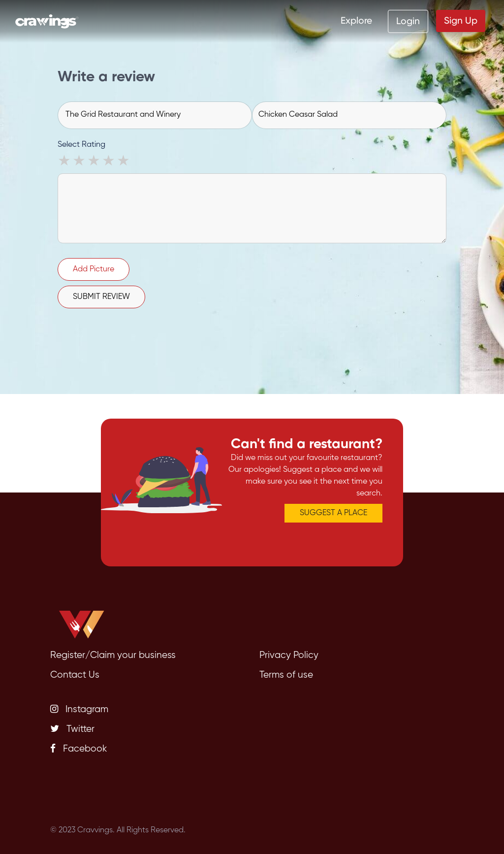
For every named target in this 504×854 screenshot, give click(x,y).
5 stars (124, 162)
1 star (65, 162)
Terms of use (286, 675)
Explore (356, 20)
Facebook (79, 749)
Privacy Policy (289, 655)
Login (408, 21)
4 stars (109, 162)
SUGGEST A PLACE (333, 513)
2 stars (80, 162)
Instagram (79, 709)
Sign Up (461, 20)
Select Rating (81, 145)
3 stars (94, 162)
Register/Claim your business (113, 655)
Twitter (72, 729)
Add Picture (94, 269)
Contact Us (75, 675)
